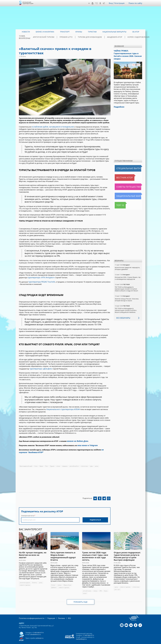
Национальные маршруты (125, 192)
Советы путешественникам (126, 182)
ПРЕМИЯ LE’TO (72, 37)
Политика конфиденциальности (30, 614)
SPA (100, 587)
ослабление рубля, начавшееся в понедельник (51, 126)
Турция (52, 462)
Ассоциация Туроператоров (28, 3)
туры (91, 462)
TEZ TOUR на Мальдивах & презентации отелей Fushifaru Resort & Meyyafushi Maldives (128, 306)
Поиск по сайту (136, 3)
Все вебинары (122, 314)
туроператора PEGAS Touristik (40, 281)
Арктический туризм (54, 37)
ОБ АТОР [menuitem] (136, 32)
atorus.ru (123, 642)
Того (46, 462)
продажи (65, 462)
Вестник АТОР (121, 173)
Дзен (91, 3)
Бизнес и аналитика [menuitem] (45, 32)
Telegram (105, 3)
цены (96, 462)
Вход (112, 3)
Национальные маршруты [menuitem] (114, 32)
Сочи (36, 462)
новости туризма (25, 581)
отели (58, 462)
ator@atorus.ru (35, 631)
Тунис (105, 587)
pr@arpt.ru (39, 634)
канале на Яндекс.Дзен (76, 439)
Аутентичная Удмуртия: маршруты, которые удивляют (127, 264)
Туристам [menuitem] (92, 32)
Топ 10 (118, 201)
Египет (53, 581)
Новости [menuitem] (26, 32)
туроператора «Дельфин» (40, 367)
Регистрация (121, 3)
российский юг (74, 462)
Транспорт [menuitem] (65, 32)
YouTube (94, 3)
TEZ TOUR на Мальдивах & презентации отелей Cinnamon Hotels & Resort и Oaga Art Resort (126, 285)
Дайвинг (54, 584)
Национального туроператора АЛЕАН (61, 407)
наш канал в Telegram (86, 443)
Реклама (57, 614)
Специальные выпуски (124, 164)
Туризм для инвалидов (92, 37)
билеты (34, 579)
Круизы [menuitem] (79, 32)
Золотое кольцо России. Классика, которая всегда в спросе (127, 295)
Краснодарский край (26, 462)
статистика (84, 462)
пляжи (59, 581)
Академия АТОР (113, 37)
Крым (41, 462)
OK (102, 3)
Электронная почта (28, 512)
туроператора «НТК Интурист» (40, 277)
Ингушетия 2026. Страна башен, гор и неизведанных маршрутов (127, 274)
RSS (65, 614)
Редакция (48, 614)
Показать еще (81, 598)
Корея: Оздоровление (132, 37)
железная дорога (25, 579)
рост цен (117, 586)
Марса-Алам (67, 581)
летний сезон (87, 587)
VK (98, 3)
